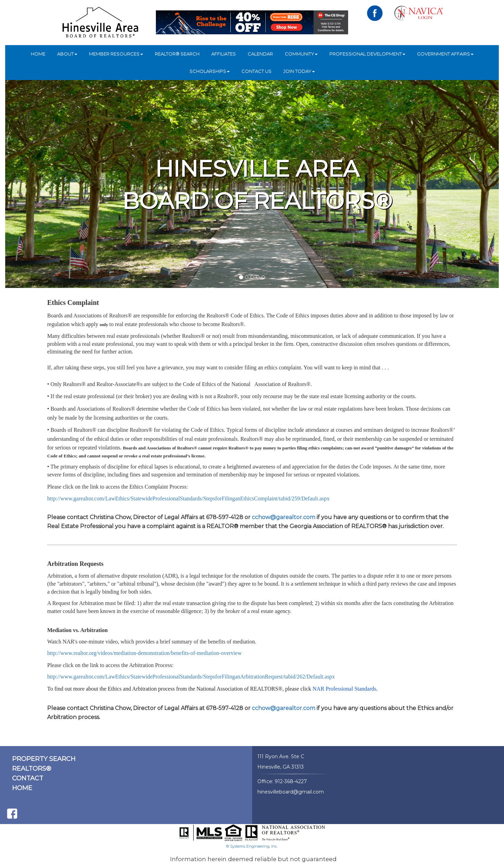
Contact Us (257, 71)
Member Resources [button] (116, 54)
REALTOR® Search (177, 54)
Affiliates (224, 54)
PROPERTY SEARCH (44, 759)
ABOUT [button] (67, 54)
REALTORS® (32, 769)
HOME (38, 54)
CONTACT (28, 778)
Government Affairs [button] (445, 54)
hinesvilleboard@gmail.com (291, 792)
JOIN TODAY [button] (299, 71)
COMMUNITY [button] (301, 54)
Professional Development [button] (367, 54)
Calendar (260, 54)
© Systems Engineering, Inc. (252, 846)
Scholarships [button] (210, 71)
